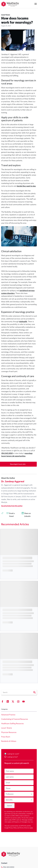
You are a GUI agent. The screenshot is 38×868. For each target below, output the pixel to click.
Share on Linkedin (27, 515)
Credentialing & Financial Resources (15, 719)
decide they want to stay (26, 186)
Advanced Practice (8, 715)
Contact (4, 863)
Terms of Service (25, 828)
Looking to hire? (12, 757)
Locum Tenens (7, 728)
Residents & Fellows (9, 741)
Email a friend (12, 515)
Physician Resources (9, 732)
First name (10, 771)
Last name (10, 777)
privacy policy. (17, 818)
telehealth (23, 321)
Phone (8, 788)
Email (8, 783)
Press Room (6, 737)
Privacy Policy (13, 828)
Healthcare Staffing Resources (12, 723)
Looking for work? (13, 754)
